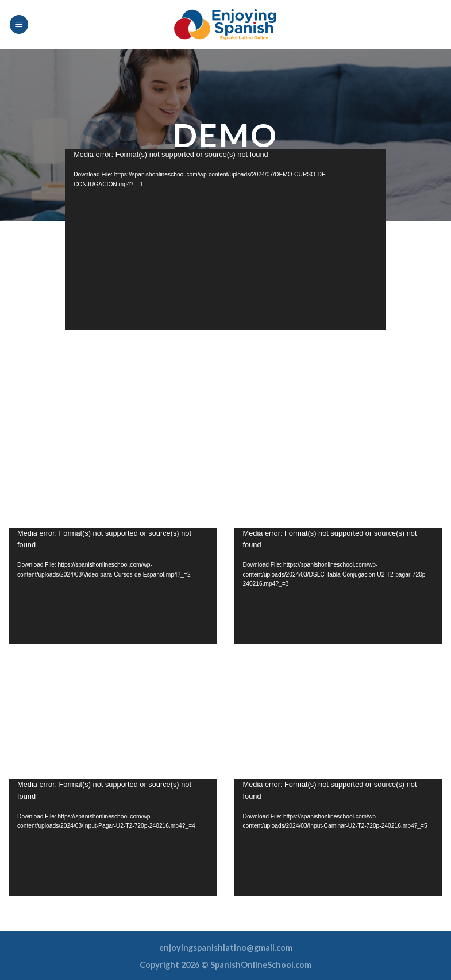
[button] (226, 240)
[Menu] (19, 24)
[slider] (217, 318)
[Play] (80, 318)
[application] (225, 239)
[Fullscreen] (371, 318)
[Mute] (353, 318)
